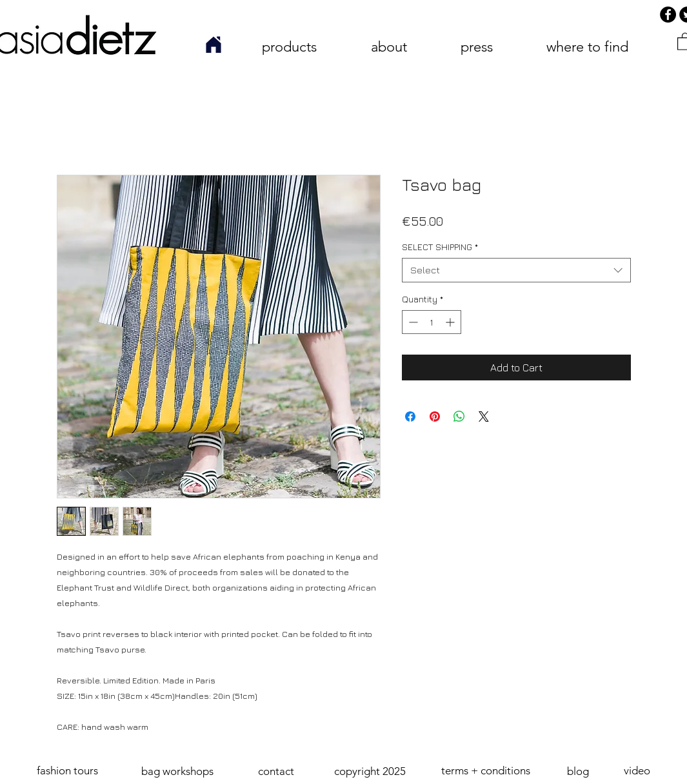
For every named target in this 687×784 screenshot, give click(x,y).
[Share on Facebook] (410, 416)
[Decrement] (412, 322)
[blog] (578, 772)
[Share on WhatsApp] (459, 416)
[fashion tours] (68, 771)
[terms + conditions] (486, 771)
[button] (370, 772)
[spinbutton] (432, 322)
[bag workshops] (177, 772)
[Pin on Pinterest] (435, 416)
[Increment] (451, 322)
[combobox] (516, 270)
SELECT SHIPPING (440, 247)
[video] (637, 771)
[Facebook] (668, 15)
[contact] (276, 772)
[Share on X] (484, 416)
